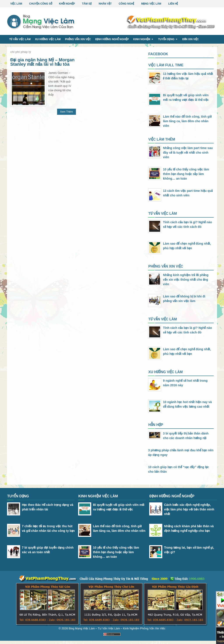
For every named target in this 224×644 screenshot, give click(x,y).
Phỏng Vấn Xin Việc (78, 39)
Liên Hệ (173, 4)
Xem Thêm (66, 112)
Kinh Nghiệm (145, 38)
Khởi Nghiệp (67, 4)
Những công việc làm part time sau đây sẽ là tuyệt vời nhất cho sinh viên (188, 153)
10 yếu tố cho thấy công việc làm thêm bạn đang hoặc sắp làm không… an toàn (186, 174)
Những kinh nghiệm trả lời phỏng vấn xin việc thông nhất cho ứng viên (186, 280)
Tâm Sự (87, 4)
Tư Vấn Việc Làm (20, 39)
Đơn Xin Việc (190, 39)
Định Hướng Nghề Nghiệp (112, 39)
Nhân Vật (105, 4)
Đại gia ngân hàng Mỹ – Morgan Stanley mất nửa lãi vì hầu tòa (42, 62)
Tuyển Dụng (169, 38)
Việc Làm (16, 4)
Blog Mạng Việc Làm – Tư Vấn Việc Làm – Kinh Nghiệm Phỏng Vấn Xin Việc (117, 628)
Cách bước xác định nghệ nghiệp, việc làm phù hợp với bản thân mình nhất (189, 509)
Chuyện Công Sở (40, 4)
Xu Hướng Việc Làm (48, 39)
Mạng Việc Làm (151, 4)
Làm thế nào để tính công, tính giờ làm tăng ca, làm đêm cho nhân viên (187, 121)
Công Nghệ (126, 4)
